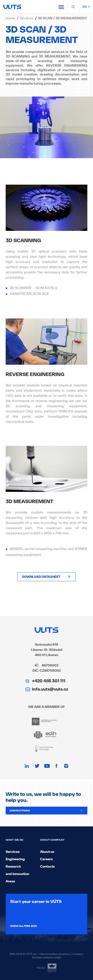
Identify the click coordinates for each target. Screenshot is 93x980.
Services (26, 18)
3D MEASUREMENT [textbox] (30, 502)
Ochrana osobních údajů (46, 957)
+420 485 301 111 (49, 681)
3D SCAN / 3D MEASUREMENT (63, 18)
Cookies (77, 954)
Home (10, 18)
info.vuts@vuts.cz (50, 689)
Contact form (46, 811)
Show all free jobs (24, 926)
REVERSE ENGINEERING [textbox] (35, 374)
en (86, 7)
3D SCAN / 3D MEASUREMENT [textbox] (42, 35)
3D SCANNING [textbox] (23, 241)
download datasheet (46, 577)
